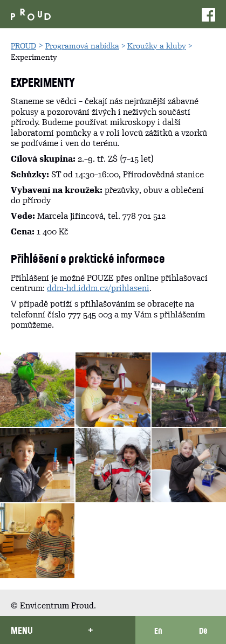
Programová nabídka (82, 46)
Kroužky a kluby (157, 46)
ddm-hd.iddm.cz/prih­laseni (98, 288)
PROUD (23, 46)
